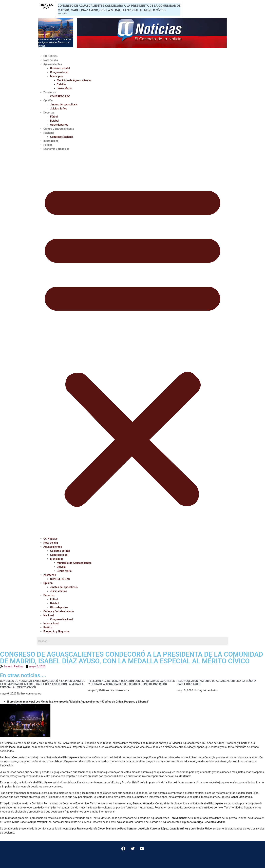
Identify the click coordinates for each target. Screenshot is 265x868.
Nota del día (51, 60)
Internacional (51, 141)
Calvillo (61, 84)
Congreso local (59, 72)
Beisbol (55, 121)
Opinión (48, 100)
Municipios (57, 76)
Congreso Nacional (62, 137)
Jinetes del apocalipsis (64, 105)
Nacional (49, 133)
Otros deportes (59, 125)
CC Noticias (50, 56)
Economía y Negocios (56, 149)
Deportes (49, 113)
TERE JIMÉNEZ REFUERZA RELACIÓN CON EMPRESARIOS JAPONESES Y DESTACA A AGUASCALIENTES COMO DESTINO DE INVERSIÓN (131, 683)
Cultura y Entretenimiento (59, 129)
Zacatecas (50, 92)
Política (48, 145)
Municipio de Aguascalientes (74, 80)
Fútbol (54, 117)
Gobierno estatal (60, 68)
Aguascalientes (53, 64)
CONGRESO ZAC (60, 96)
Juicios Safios (59, 109)
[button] (132, 344)
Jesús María (64, 88)
